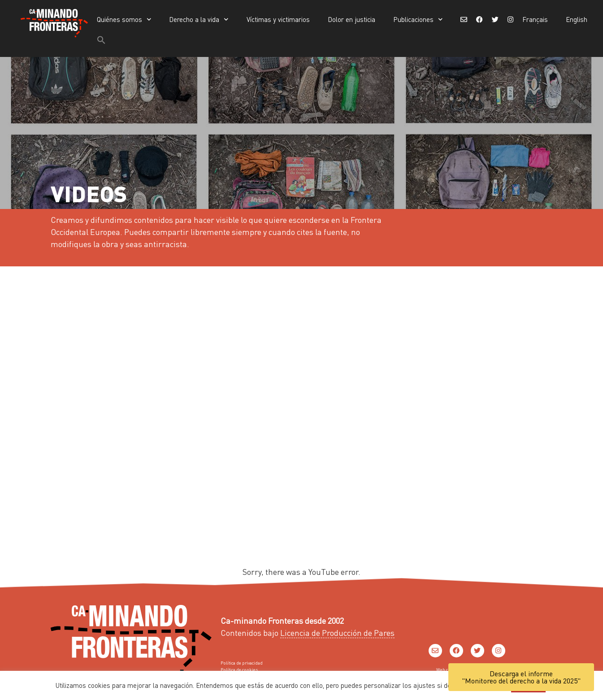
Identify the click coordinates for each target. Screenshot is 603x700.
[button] (101, 40)
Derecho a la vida (199, 20)
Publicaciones (418, 20)
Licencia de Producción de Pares (337, 633)
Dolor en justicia (351, 19)
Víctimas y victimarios (278, 19)
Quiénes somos (124, 20)
